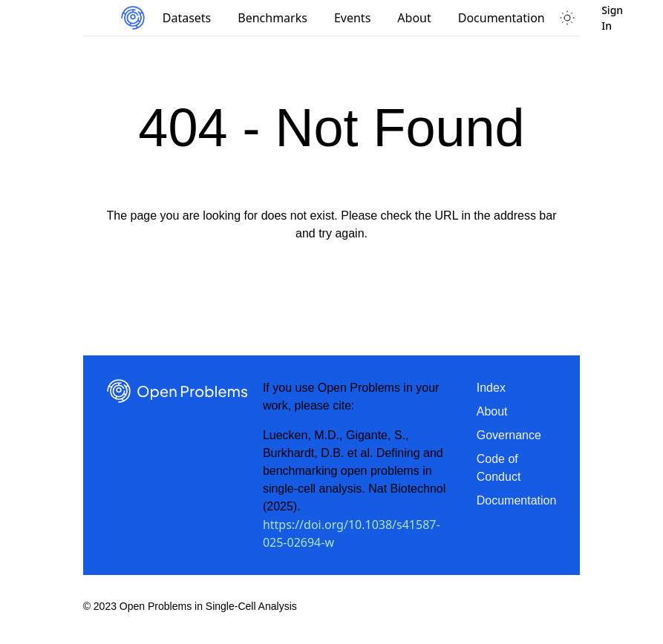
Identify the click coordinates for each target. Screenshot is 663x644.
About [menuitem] (414, 18)
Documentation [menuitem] (502, 18)
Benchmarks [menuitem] (272, 18)
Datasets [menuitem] (187, 18)
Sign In (612, 18)
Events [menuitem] (352, 18)
